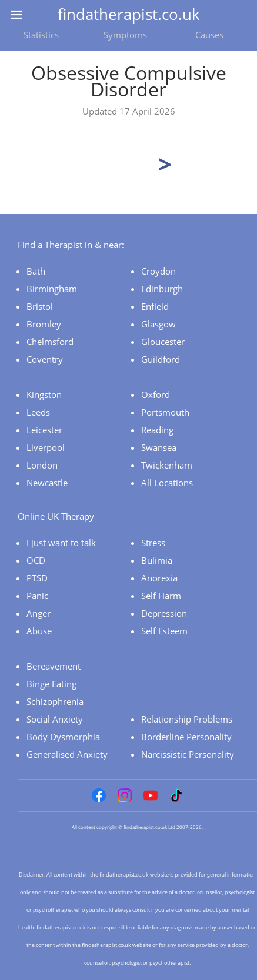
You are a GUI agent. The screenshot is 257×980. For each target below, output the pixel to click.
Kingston (44, 394)
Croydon (158, 271)
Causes (209, 35)
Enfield (155, 306)
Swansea (159, 447)
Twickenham (167, 465)
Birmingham (52, 289)
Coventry (45, 359)
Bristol (40, 306)
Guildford (161, 359)
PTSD (37, 578)
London (42, 465)
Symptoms (125, 35)
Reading (157, 430)
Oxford (156, 394)
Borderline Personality (186, 737)
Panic (37, 596)
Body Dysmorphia (63, 737)
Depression (164, 613)
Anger (39, 613)
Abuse (39, 631)
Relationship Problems (187, 719)
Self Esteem (164, 631)
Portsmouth (165, 412)
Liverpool (46, 447)
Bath (36, 271)
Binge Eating (51, 684)
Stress (153, 543)
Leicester (44, 430)
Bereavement (54, 666)
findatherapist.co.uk (129, 14)
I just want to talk (61, 543)
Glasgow (158, 324)
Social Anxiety (55, 719)
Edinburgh (162, 289)
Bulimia (157, 560)
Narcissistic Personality (188, 754)
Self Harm (161, 596)
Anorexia (159, 578)
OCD (36, 560)
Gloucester (163, 342)
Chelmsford (50, 342)
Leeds (38, 412)
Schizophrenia (55, 701)
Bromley (44, 324)
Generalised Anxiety (67, 754)
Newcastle (47, 483)
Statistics (41, 35)
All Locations (167, 483)
